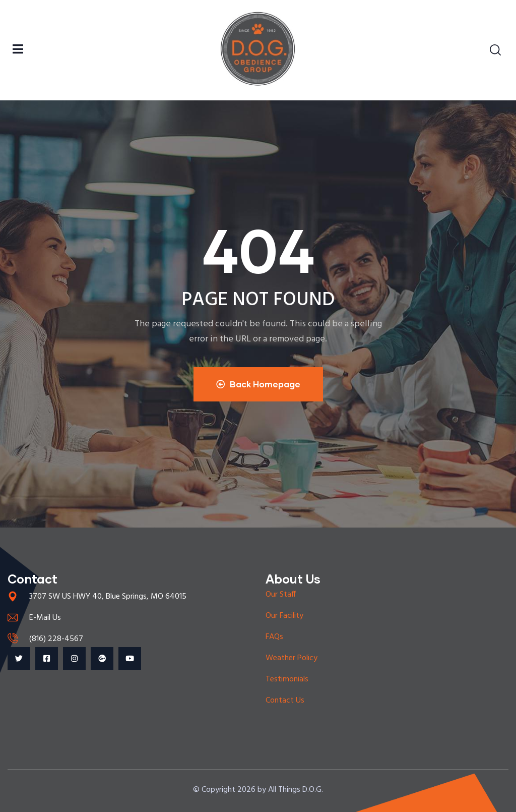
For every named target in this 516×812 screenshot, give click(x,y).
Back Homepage (258, 384)
